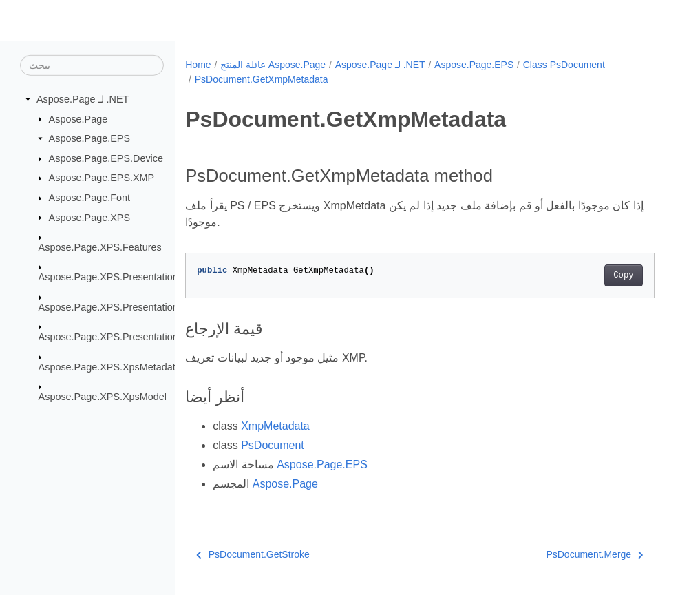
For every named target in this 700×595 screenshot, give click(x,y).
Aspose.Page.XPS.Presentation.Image (124, 307)
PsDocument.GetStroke (253, 554)
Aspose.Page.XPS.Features (100, 247)
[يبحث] (92, 65)
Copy (623, 275)
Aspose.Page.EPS (89, 138)
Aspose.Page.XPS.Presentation (108, 277)
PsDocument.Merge (594, 554)
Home (198, 65)
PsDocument (273, 445)
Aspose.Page (78, 118)
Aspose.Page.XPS (89, 217)
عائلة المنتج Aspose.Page (273, 65)
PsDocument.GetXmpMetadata (262, 79)
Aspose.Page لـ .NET (83, 99)
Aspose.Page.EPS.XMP (102, 178)
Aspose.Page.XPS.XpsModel (103, 397)
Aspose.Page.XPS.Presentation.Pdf (117, 337)
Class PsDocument (564, 65)
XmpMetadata (275, 426)
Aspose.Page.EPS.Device (106, 158)
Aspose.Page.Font (89, 198)
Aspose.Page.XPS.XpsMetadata (110, 366)
